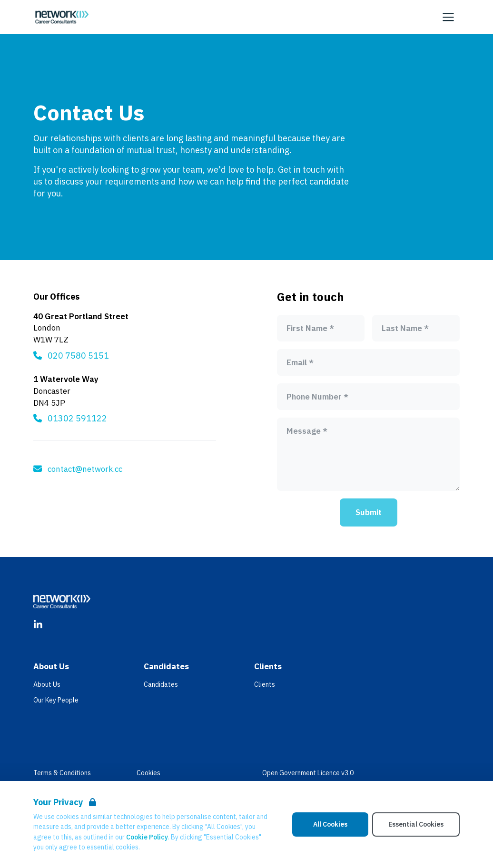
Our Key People (56, 700)
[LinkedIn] (38, 625)
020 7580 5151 (78, 356)
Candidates (161, 684)
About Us (47, 684)
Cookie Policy (147, 837)
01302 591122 (77, 418)
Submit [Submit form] (369, 512)
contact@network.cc (85, 469)
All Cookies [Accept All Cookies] (330, 824)
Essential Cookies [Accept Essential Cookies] (416, 824)
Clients (265, 684)
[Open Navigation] (448, 17)
